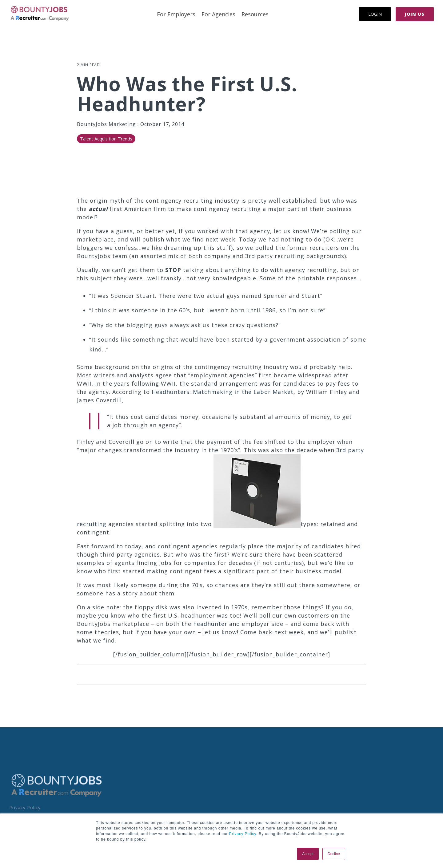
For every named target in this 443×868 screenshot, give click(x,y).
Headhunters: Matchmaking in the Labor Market (223, 392)
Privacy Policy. (243, 834)
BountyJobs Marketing (107, 124)
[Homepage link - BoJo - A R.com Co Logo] (57, 796)
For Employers (176, 14)
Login (375, 14)
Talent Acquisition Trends (106, 139)
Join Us (415, 14)
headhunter (210, 624)
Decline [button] (334, 854)
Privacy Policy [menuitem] (25, 807)
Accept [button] (308, 854)
